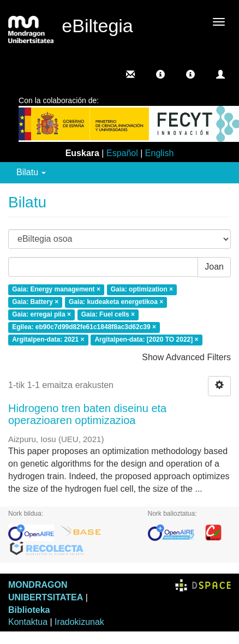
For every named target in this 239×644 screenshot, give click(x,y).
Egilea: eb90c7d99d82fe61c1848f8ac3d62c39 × (84, 327)
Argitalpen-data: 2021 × (48, 339)
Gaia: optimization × (142, 290)
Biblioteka (29, 610)
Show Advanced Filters (186, 357)
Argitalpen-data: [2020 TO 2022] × (146, 339)
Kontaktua (28, 622)
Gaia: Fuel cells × (108, 314)
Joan (214, 267)
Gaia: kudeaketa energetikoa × (116, 302)
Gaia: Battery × (35, 302)
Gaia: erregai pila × (41, 314)
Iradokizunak (79, 622)
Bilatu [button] (31, 172)
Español (122, 153)
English (159, 153)
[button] (160, 74)
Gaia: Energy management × (56, 290)
